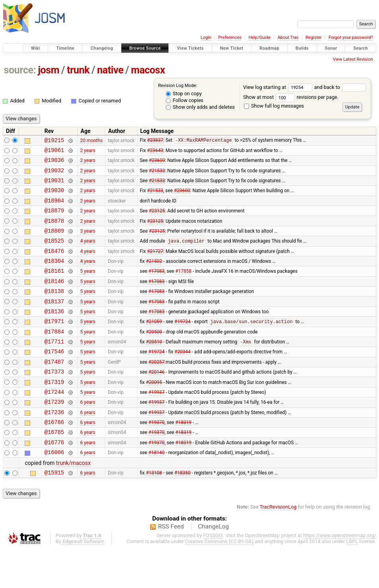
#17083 (156, 287)
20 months (92, 141)
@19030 (54, 197)
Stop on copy (184, 94)
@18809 (54, 242)
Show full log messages (274, 106)
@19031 (54, 186)
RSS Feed (171, 566)
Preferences (230, 38)
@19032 (54, 175)
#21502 (154, 276)
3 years (88, 242)
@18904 (54, 209)
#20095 (154, 411)
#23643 (155, 152)
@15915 (54, 512)
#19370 (156, 457)
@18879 (54, 220)
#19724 (183, 344)
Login (206, 38)
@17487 (54, 389)
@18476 (54, 265)
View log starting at (279, 87)
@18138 (54, 310)
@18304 (54, 276)
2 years (88, 152)
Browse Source (145, 48)
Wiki (36, 48)
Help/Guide (260, 38)
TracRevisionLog (278, 546)
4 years (88, 254)
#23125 (157, 220)
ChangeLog (213, 566)
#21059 (154, 344)
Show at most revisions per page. (291, 97)
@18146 (54, 299)
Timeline (65, 48)
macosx (148, 70)
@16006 (54, 490)
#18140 (156, 490)
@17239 (54, 434)
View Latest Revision (353, 59)
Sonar (331, 48)
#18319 (183, 457)
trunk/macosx (73, 501)
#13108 (154, 511)
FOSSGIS (213, 575)
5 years (88, 287)
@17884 (54, 355)
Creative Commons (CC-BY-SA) (219, 581)
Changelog (102, 48)
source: (20, 70)
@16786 (54, 456)
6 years (88, 434)
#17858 (183, 287)
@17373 (54, 400)
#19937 (156, 422)
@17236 (54, 445)
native (110, 70)
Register (313, 38)
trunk (78, 70)
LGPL (352, 581)
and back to (340, 87)
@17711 (54, 366)
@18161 (54, 287)
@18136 (54, 333)
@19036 (54, 163)
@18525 (54, 254)
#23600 (157, 164)
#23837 (155, 141)
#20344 (183, 378)
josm (48, 70)
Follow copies (185, 100)
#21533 (157, 175)
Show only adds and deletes (200, 107)
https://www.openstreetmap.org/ (340, 575)
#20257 (156, 389)
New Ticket (232, 48)
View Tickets (190, 48)
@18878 (54, 231)
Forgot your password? (351, 38)
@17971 (54, 344)
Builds (302, 48)
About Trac (288, 38)
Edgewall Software (83, 581)
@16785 (54, 468)
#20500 (154, 355)
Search (361, 48)
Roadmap (269, 48)
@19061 (54, 152)
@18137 (54, 321)
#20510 (154, 367)
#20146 (156, 400)
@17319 (54, 412)
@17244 (54, 423)
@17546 (54, 377)
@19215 (54, 141)
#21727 (155, 265)
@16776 (54, 479)
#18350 (183, 511)
